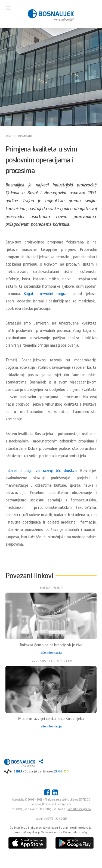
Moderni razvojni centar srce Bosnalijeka (51, 719)
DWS (50, 819)
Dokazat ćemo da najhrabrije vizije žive (51, 645)
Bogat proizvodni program (47, 294)
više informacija (51, 653)
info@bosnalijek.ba (79, 809)
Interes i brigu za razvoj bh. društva (41, 471)
